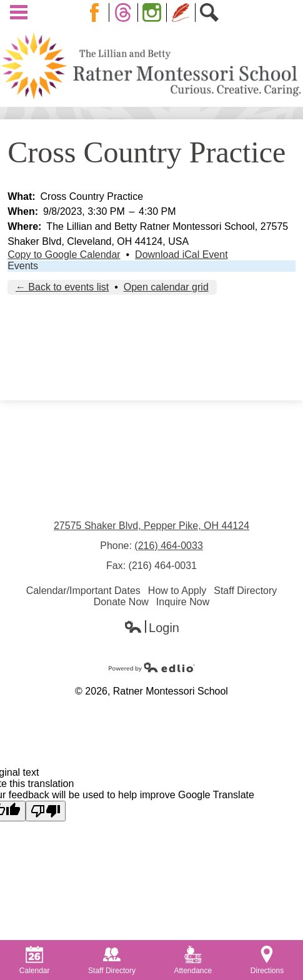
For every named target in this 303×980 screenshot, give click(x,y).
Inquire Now (183, 602)
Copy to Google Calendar (64, 255)
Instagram (154, 12)
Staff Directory (245, 591)
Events (23, 266)
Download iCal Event (181, 255)
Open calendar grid (166, 287)
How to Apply (177, 591)
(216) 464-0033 (168, 546)
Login (151, 628)
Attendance (193, 960)
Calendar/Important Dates (83, 591)
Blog (181, 12)
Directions (267, 960)
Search (212, 12)
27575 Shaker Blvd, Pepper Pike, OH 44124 (151, 526)
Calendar (35, 960)
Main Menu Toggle (19, 12)
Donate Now (121, 602)
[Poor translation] (46, 811)
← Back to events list (62, 287)
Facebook (97, 12)
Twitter (126, 12)
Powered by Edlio (152, 667)
